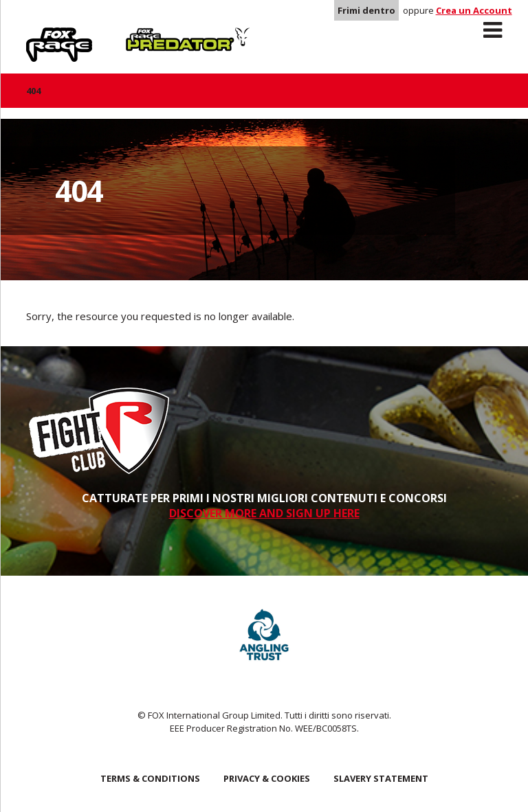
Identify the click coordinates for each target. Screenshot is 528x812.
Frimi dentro (366, 10)
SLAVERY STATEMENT (381, 778)
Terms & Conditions (150, 778)
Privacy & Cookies (267, 778)
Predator (149, 35)
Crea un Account (474, 10)
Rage (39, 35)
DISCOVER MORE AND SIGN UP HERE (264, 513)
